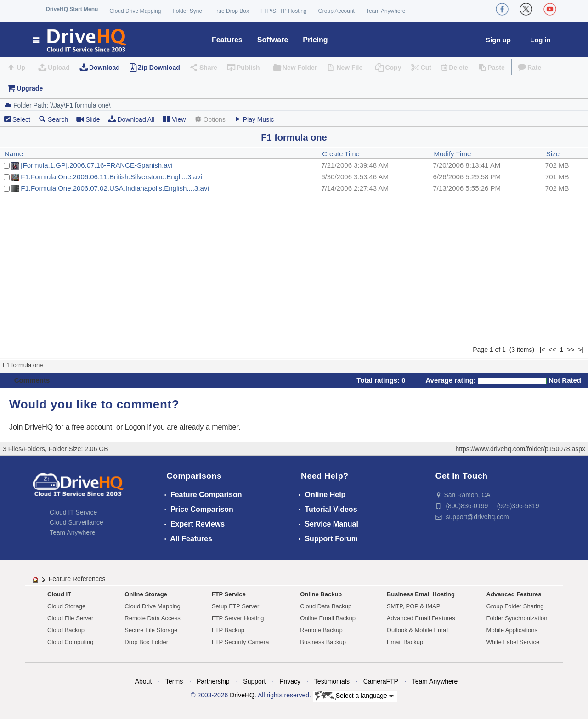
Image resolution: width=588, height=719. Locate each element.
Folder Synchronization (517, 618)
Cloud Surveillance (76, 522)
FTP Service (229, 594)
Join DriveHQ (32, 427)
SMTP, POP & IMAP (414, 606)
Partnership (213, 681)
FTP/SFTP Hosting (283, 11)
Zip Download (159, 68)
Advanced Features (514, 594)
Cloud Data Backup (326, 606)
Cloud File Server (70, 618)
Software (273, 40)
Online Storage (146, 594)
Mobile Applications (512, 630)
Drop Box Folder (146, 642)
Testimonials (332, 681)
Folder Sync (187, 11)
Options (209, 119)
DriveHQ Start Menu (72, 9)
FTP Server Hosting (238, 618)
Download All (131, 119)
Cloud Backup (66, 630)
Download (105, 68)
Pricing (315, 40)
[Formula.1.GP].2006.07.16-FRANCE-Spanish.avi (96, 165)
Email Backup (405, 642)
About (144, 681)
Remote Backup (321, 630)
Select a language (354, 696)
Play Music (254, 119)
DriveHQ (242, 695)
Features (227, 40)
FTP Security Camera (240, 642)
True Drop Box (231, 11)
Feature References (77, 579)
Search (53, 119)
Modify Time (452, 154)
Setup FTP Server (236, 606)
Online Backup (321, 594)
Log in (540, 40)
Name (14, 154)
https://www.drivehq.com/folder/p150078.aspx (521, 449)
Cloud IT (59, 594)
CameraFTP (381, 681)
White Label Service (513, 642)
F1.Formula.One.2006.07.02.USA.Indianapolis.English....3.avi (115, 188)
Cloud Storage (66, 606)
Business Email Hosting (421, 594)
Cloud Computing (70, 642)
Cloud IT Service (73, 512)
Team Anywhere (386, 11)
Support (254, 681)
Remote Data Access (152, 618)
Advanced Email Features (421, 618)
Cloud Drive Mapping (135, 11)
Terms (174, 681)
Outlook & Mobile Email (418, 630)
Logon (135, 427)
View (174, 119)
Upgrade (30, 88)
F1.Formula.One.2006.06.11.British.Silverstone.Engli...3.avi (111, 177)
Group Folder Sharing (515, 606)
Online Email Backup (328, 618)
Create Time (341, 154)
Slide (88, 119)
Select (21, 119)
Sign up (498, 40)
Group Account (336, 11)
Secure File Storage (151, 630)
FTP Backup (228, 630)
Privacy (290, 681)
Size (553, 154)
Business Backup (323, 642)
